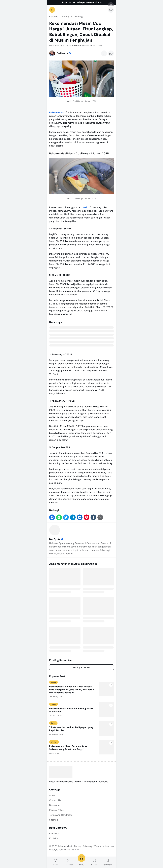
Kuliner (53, 723)
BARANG (54, 834)
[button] (52, 517)
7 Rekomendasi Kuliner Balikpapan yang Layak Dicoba (71, 729)
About (52, 795)
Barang (53, 682)
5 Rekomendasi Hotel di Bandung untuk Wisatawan (71, 710)
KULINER (54, 838)
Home (56, 862)
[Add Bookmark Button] (104, 53)
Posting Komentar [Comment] (81, 667)
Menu (81, 860)
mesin (85, 207)
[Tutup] (111, 5)
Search (94, 862)
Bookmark (107, 862)
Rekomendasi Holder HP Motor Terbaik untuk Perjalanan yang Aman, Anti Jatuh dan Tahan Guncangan (72, 690)
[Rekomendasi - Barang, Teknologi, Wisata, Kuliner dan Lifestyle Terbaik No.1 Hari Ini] (61, 772)
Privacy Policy (57, 810)
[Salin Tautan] (111, 10)
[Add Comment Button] (111, 53)
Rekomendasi (57, 112)
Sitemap (54, 820)
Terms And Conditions (61, 815)
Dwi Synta (56, 539)
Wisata (54, 704)
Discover (69, 862)
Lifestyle (54, 742)
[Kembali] (52, 10)
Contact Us (55, 800)
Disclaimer (55, 805)
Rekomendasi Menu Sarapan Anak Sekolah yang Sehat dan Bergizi (68, 748)
